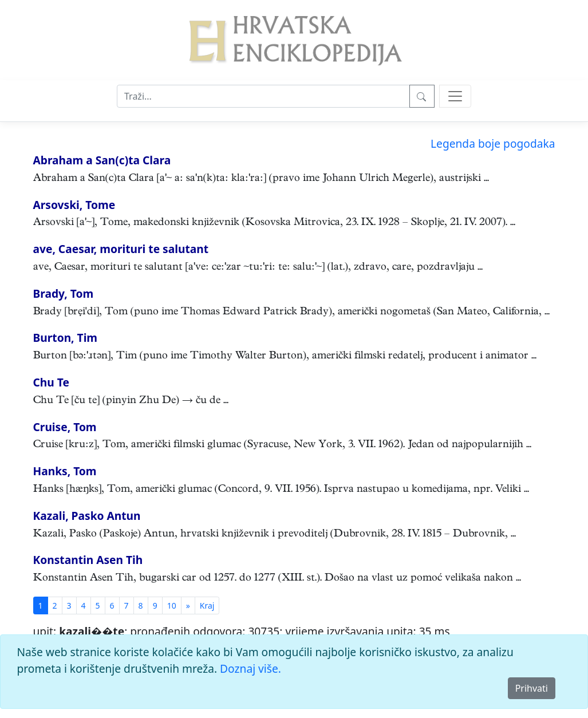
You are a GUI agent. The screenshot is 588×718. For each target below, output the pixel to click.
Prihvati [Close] (532, 688)
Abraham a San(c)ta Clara (102, 160)
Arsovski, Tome (74, 205)
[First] (207, 605)
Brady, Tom (64, 293)
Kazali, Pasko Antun (87, 516)
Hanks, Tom (65, 471)
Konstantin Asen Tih (88, 560)
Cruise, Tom (65, 427)
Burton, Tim (66, 338)
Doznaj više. (250, 668)
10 (172, 605)
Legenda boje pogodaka (493, 143)
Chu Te (51, 382)
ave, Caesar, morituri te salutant (121, 249)
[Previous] (188, 605)
